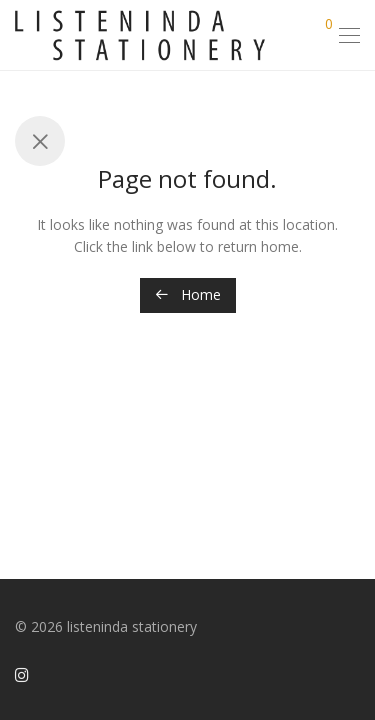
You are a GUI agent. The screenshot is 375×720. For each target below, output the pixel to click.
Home (188, 294)
